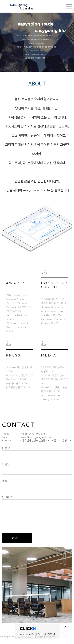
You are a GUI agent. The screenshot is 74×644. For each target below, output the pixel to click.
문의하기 (17, 538)
